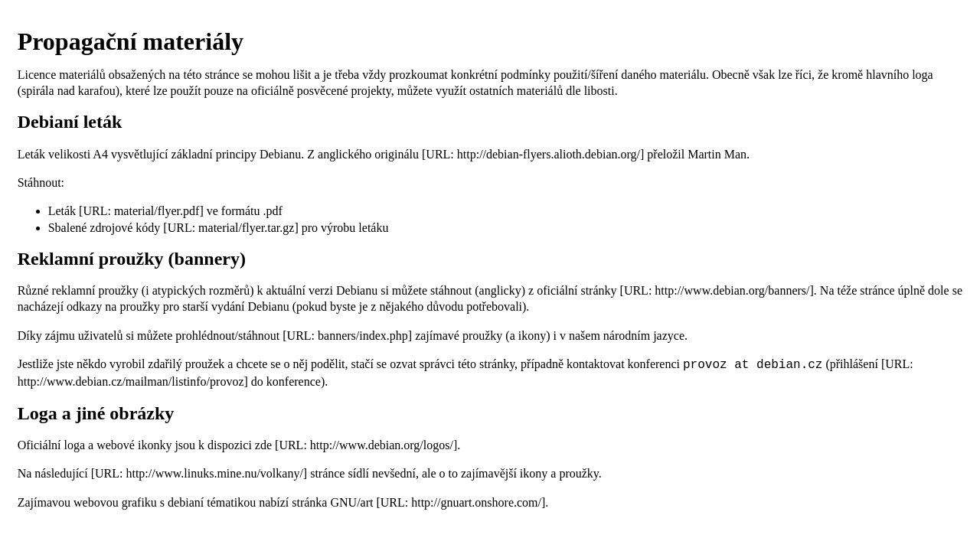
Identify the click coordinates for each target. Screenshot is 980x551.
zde (263, 443)
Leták (62, 211)
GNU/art (351, 501)
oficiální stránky (577, 290)
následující (61, 472)
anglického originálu (368, 154)
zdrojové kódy (125, 228)
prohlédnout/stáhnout (227, 336)
